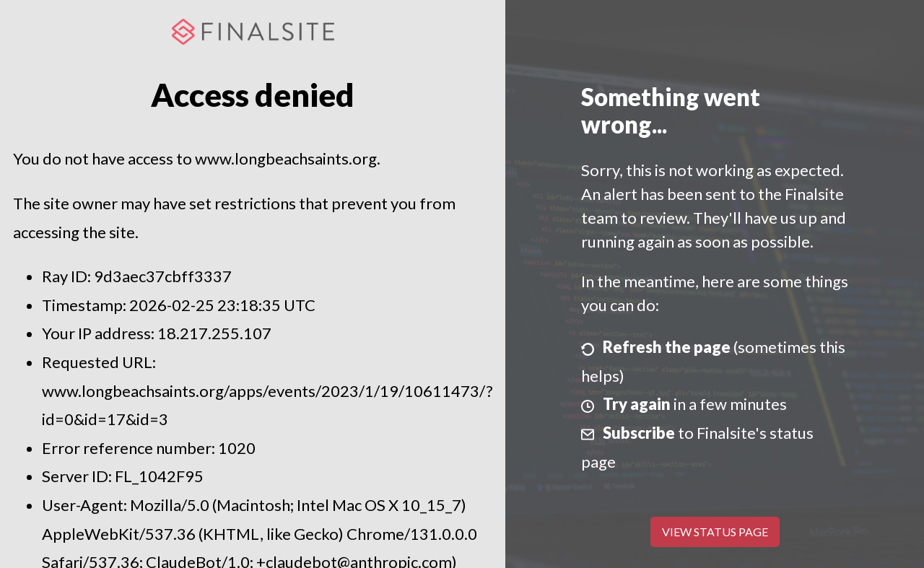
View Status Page (715, 532)
